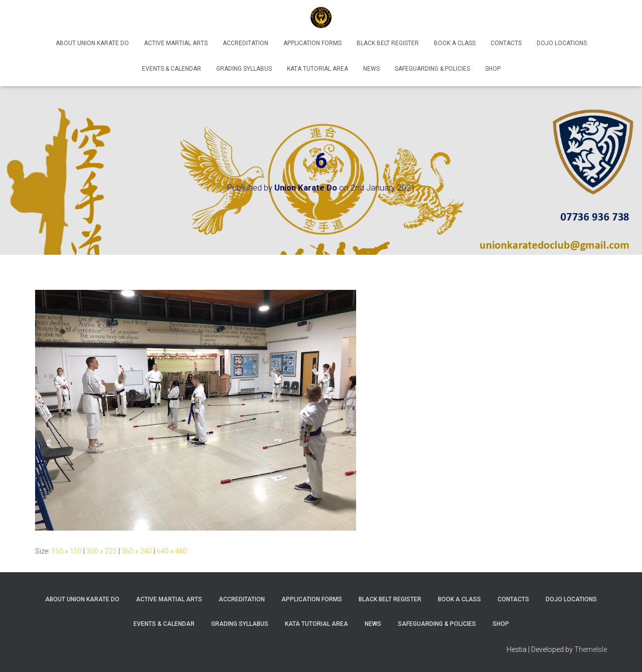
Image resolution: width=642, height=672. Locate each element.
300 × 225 (102, 551)
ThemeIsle (591, 649)
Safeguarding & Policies (432, 69)
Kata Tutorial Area (317, 69)
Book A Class (455, 43)
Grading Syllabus (244, 69)
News (371, 69)
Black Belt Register (388, 43)
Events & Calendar (172, 69)
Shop (493, 69)
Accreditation (246, 43)
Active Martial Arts (176, 43)
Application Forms (312, 43)
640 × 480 (172, 551)
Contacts (506, 43)
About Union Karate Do (92, 43)
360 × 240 (137, 551)
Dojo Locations (562, 43)
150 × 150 (66, 551)
